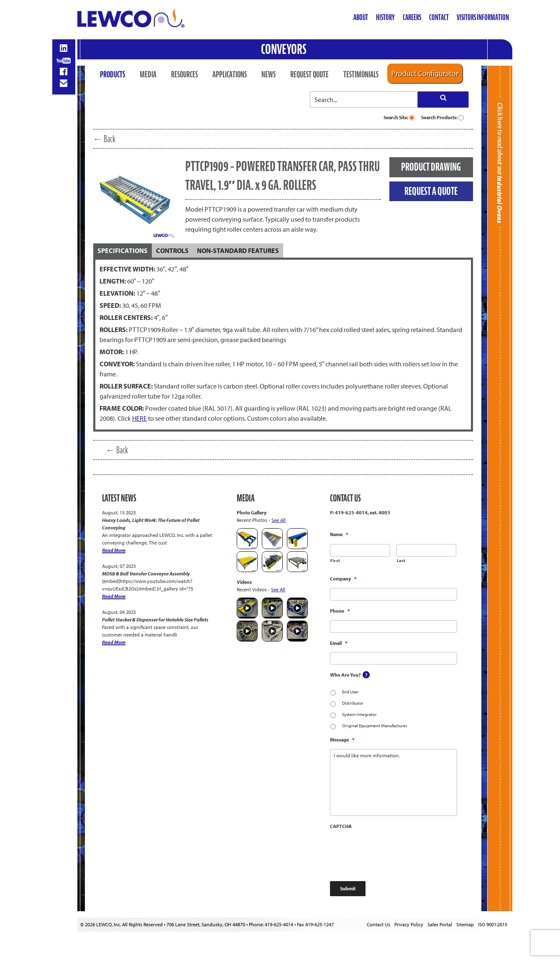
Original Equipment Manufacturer (375, 726)
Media (148, 74)
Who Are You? (345, 675)
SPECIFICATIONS (123, 250)
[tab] (123, 250)
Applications (230, 74)
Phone (340, 611)
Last (401, 561)
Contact (439, 17)
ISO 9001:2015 (493, 924)
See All (279, 520)
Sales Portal (440, 924)
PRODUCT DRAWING (431, 167)
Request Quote (309, 74)
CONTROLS (172, 250)
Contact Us (378, 924)
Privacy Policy (409, 924)
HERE (139, 418)
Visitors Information (483, 17)
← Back (104, 139)
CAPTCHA (341, 826)
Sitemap (465, 924)
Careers (412, 17)
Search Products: (442, 117)
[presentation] (394, 851)
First (335, 561)
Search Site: (399, 117)
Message (342, 740)
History (385, 17)
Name (339, 534)
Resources (184, 74)
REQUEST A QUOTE (431, 191)
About (361, 17)
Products (113, 74)
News (268, 74)
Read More (114, 550)
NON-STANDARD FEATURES (238, 250)
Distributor (353, 703)
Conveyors (284, 49)
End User (350, 692)
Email (339, 643)
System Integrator (359, 714)
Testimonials (361, 74)
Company (343, 579)
